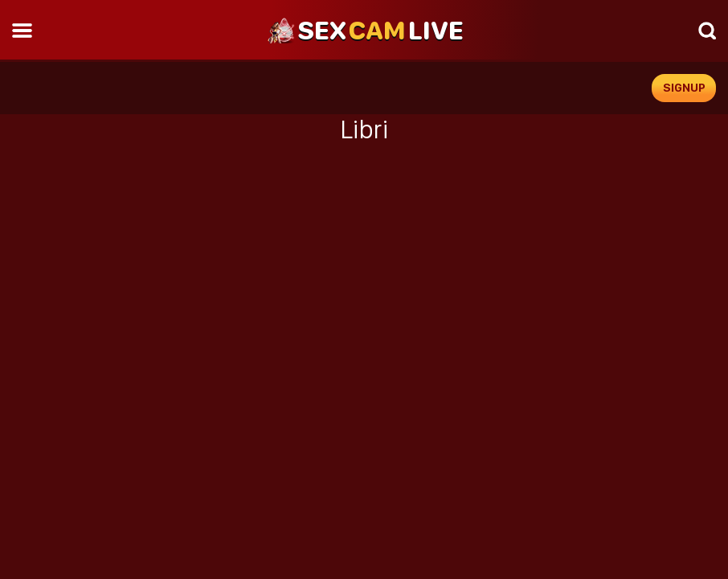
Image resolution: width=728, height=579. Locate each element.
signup (684, 88)
